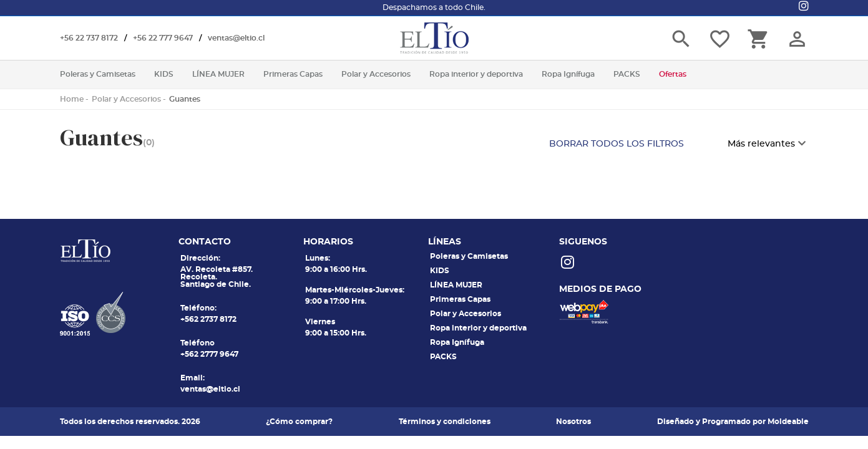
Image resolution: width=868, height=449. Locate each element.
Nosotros (573, 422)
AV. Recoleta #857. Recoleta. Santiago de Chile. (217, 277)
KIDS (440, 271)
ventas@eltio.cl (236, 38)
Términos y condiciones (445, 422)
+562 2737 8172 (208, 319)
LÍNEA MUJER (456, 285)
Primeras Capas (460, 299)
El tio (434, 38)
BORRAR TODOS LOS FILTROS (617, 144)
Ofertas (673, 74)
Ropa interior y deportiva (478, 328)
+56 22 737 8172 (89, 38)
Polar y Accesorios (126, 99)
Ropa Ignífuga (457, 342)
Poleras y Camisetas (469, 256)
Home (72, 99)
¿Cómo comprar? (299, 422)
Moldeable (788, 422)
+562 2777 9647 (209, 354)
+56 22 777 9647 (163, 38)
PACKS (443, 357)
